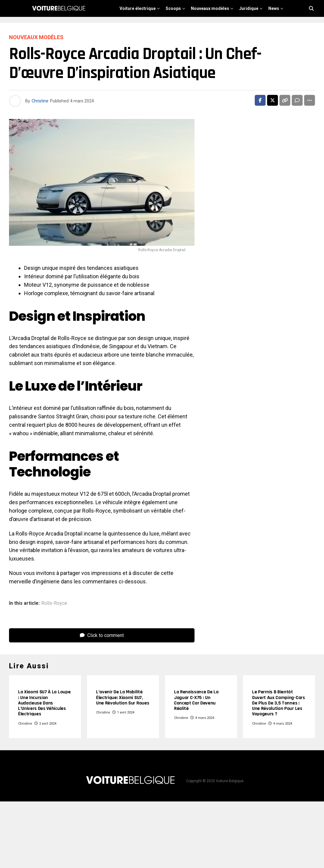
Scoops (173, 8)
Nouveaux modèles (210, 8)
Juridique (249, 8)
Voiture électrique (138, 8)
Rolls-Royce (54, 603)
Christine (40, 101)
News (274, 8)
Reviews (214, 26)
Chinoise (187, 26)
